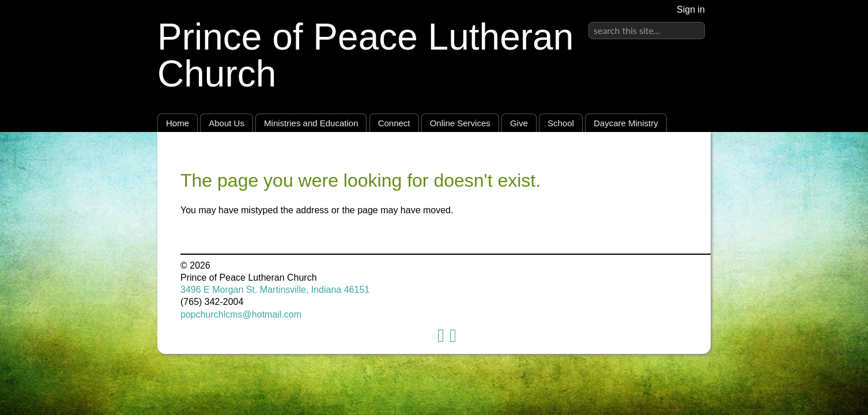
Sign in (691, 10)
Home (178, 123)
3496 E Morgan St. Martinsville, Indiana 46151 (275, 290)
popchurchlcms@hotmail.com (241, 314)
